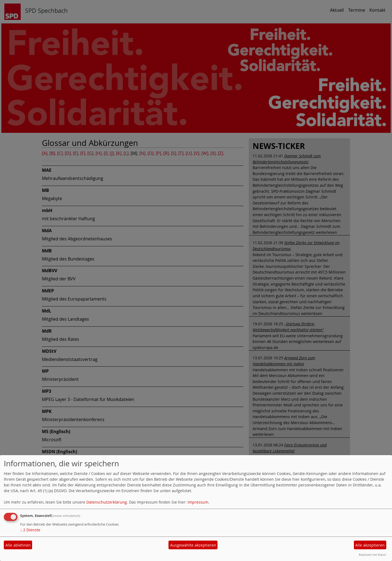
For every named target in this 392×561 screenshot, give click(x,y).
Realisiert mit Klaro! (372, 555)
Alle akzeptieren (370, 545)
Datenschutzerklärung (107, 502)
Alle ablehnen (18, 545)
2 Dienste (30, 530)
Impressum (198, 502)
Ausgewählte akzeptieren (193, 545)
